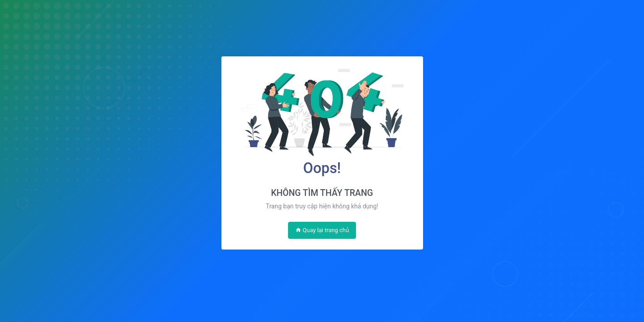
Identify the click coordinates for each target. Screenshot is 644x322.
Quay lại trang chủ (322, 230)
